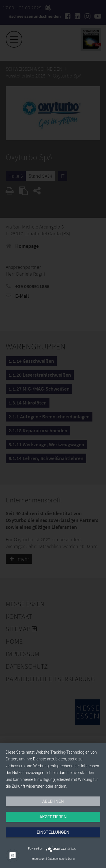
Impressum (38, 859)
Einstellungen (53, 832)
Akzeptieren (53, 817)
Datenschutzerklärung (61, 859)
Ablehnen (53, 801)
